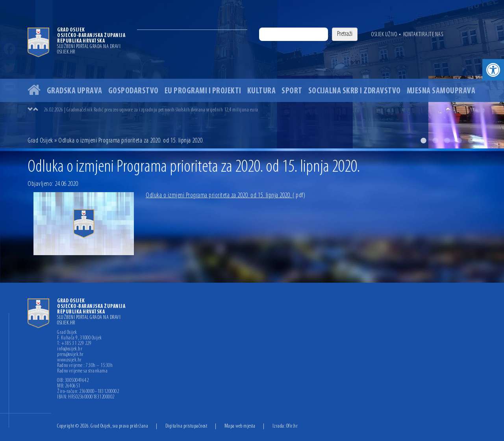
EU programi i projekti (203, 91)
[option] (252, 74)
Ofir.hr (292, 426)
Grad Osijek (41, 141)
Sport (292, 91)
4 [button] (459, 141)
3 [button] (447, 141)
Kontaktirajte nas (423, 35)
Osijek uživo (384, 35)
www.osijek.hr (69, 360)
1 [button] (423, 141)
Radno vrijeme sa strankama (82, 371)
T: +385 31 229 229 (74, 344)
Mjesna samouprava (441, 91)
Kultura (262, 91)
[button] (493, 70)
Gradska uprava (75, 91)
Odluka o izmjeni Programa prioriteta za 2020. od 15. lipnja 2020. (225, 195)
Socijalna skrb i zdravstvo (355, 91)
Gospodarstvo (133, 91)
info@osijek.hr (70, 349)
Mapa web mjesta (240, 426)
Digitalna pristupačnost (186, 426)
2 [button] (435, 141)
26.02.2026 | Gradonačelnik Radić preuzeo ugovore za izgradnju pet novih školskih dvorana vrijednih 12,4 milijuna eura (151, 110)
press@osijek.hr (70, 355)
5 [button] (471, 141)
